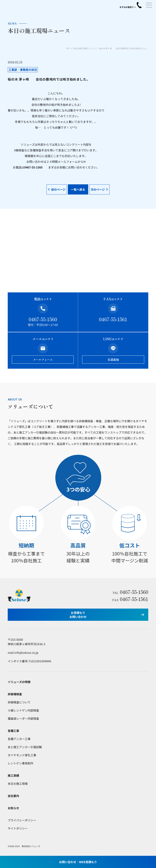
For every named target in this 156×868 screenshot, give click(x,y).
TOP (68, 48)
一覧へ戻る (78, 189)
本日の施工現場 (18, 784)
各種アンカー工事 (19, 739)
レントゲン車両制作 (21, 763)
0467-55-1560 (43, 319)
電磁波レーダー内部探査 (23, 718)
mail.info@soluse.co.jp (23, 653)
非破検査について (19, 702)
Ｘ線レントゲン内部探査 (23, 710)
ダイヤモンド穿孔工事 (22, 755)
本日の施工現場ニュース (84, 48)
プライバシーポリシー (22, 820)
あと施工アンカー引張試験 (25, 747)
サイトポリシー (18, 828)
